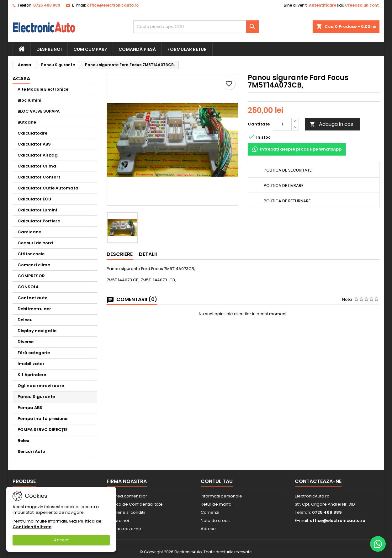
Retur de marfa (216, 504)
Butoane (27, 122)
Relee (23, 441)
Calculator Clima (37, 166)
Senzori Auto (31, 452)
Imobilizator (31, 364)
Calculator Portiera (39, 221)
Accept (61, 540)
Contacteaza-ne (124, 529)
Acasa (21, 79)
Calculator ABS (34, 144)
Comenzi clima (34, 265)
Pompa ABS (30, 408)
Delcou (25, 320)
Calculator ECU (34, 199)
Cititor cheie (31, 254)
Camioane (29, 232)
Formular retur (187, 49)
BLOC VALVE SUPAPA (39, 111)
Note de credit (215, 521)
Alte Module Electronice (43, 89)
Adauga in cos (331, 124)
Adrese (208, 529)
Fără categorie (34, 353)
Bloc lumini (29, 100)
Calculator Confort (39, 177)
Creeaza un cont (362, 5)
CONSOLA (28, 287)
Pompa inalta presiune (42, 419)
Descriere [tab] (120, 254)
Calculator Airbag (38, 155)
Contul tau (217, 481)
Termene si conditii (126, 512)
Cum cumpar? (90, 49)
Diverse (26, 342)
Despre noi (49, 49)
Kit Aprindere (32, 375)
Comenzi (210, 512)
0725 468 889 (47, 5)
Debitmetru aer (34, 309)
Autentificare (323, 5)
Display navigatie (37, 331)
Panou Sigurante (36, 397)
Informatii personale (221, 496)
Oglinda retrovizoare (41, 386)
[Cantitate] (282, 124)
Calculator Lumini (37, 210)
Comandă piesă (137, 49)
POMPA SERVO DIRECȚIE (42, 430)
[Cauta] (196, 27)
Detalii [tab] (148, 254)
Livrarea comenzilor (127, 496)
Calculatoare (32, 133)
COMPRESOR (31, 276)
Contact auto (33, 298)
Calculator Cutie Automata (48, 188)
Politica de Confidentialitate (135, 504)
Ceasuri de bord (35, 243)
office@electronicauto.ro (113, 5)
